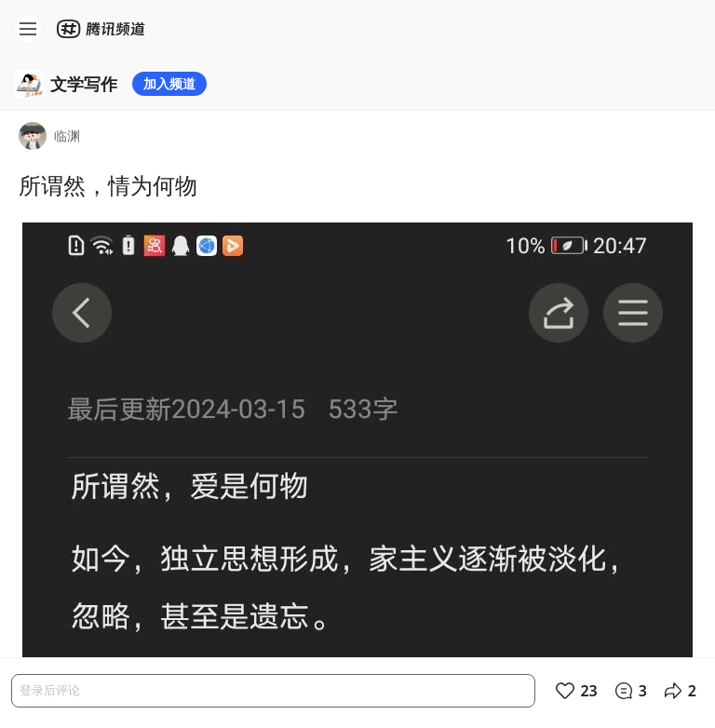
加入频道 (169, 83)
